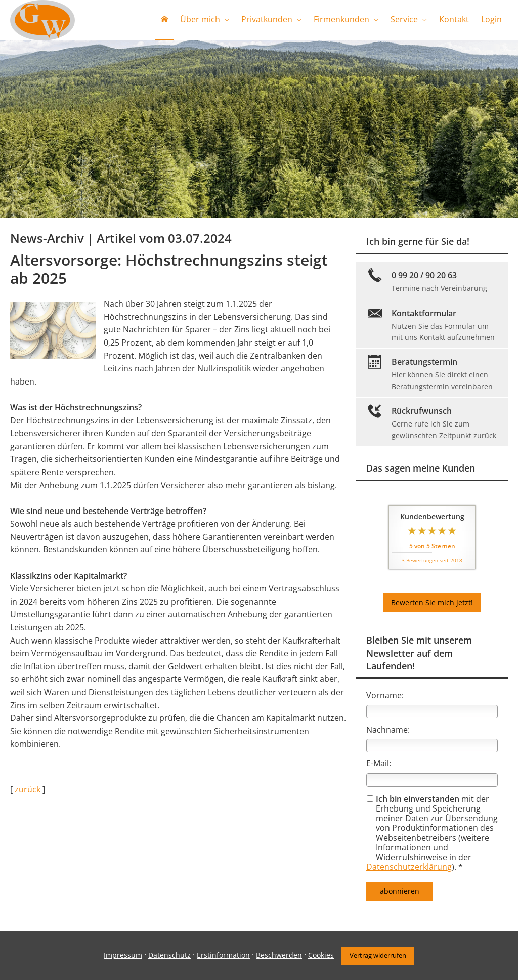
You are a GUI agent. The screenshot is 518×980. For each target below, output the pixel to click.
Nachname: (388, 730)
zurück (28, 789)
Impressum (123, 955)
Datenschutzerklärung (409, 867)
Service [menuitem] (404, 19)
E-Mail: (379, 763)
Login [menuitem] (491, 19)
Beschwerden (279, 955)
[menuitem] (164, 20)
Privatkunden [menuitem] (267, 19)
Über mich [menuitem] (200, 19)
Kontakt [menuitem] (454, 19)
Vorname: (385, 695)
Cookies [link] (321, 955)
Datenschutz (169, 955)
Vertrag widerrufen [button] (378, 955)
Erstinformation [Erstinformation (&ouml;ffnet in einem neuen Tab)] (223, 955)
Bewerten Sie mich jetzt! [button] (432, 602)
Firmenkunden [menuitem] (341, 19)
